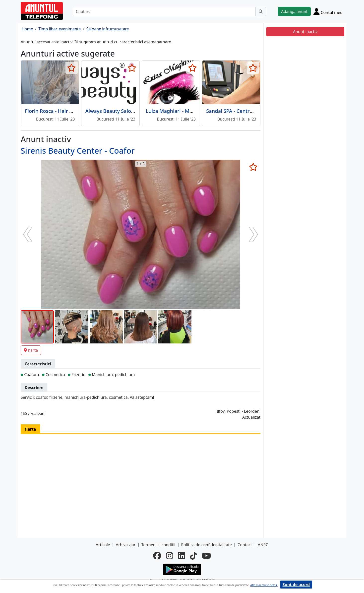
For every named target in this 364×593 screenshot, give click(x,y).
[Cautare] (164, 11)
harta (31, 350)
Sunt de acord (296, 585)
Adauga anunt (294, 11)
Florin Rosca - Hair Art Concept (61, 111)
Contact (245, 545)
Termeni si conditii (158, 545)
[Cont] (328, 11)
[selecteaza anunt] (72, 68)
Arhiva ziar (126, 545)
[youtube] (206, 556)
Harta (30, 429)
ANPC (263, 545)
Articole (103, 545)
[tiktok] (193, 556)
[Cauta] (261, 11)
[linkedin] (182, 556)
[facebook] (157, 556)
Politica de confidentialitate (206, 545)
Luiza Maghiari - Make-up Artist (183, 111)
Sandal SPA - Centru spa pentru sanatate (254, 111)
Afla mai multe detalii (264, 585)
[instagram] (170, 556)
